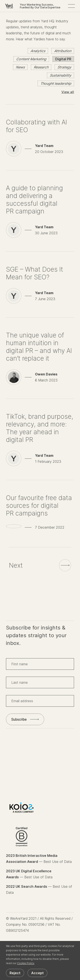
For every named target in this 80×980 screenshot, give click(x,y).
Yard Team (44, 146)
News (20, 67)
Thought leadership (56, 83)
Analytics (38, 51)
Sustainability (60, 75)
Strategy (64, 67)
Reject (15, 973)
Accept (37, 973)
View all (68, 92)
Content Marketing (31, 59)
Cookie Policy (26, 963)
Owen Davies (46, 374)
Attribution (63, 51)
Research (41, 67)
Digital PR (63, 59)
